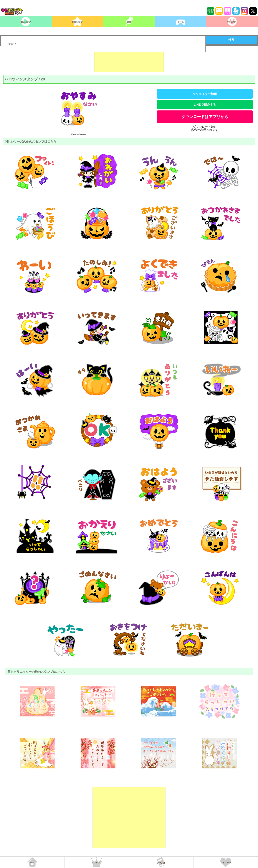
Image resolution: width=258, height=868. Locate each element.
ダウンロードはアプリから (205, 117)
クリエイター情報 (205, 94)
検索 (231, 40)
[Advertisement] (129, 61)
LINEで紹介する (205, 105)
